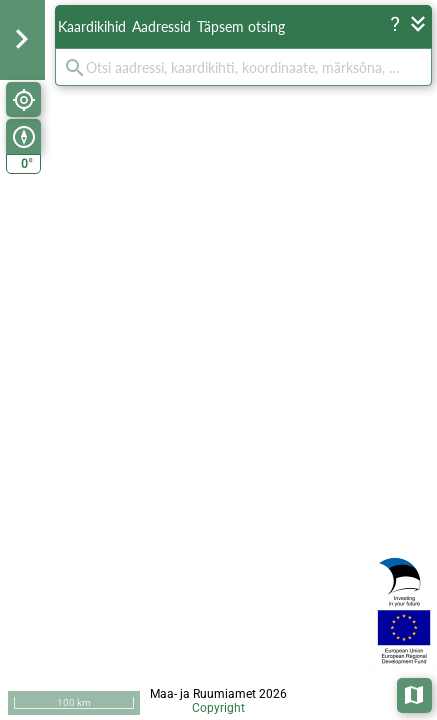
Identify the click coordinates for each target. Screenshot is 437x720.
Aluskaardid (415, 693)
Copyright (218, 708)
